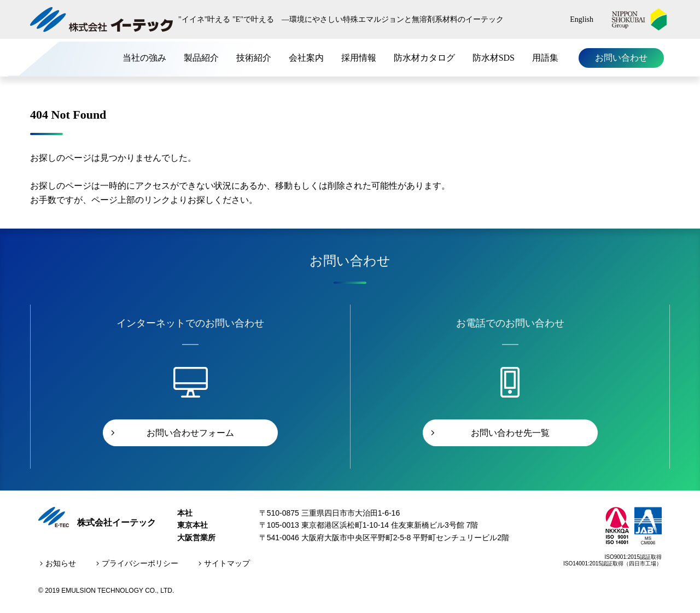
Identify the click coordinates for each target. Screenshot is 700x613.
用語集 (545, 58)
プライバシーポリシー (140, 563)
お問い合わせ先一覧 (510, 433)
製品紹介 (201, 58)
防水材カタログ (424, 58)
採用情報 (359, 58)
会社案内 (306, 58)
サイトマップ (227, 563)
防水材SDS (494, 58)
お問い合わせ (621, 58)
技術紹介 (254, 58)
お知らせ (61, 563)
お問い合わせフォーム (190, 433)
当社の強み (144, 58)
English (582, 19)
